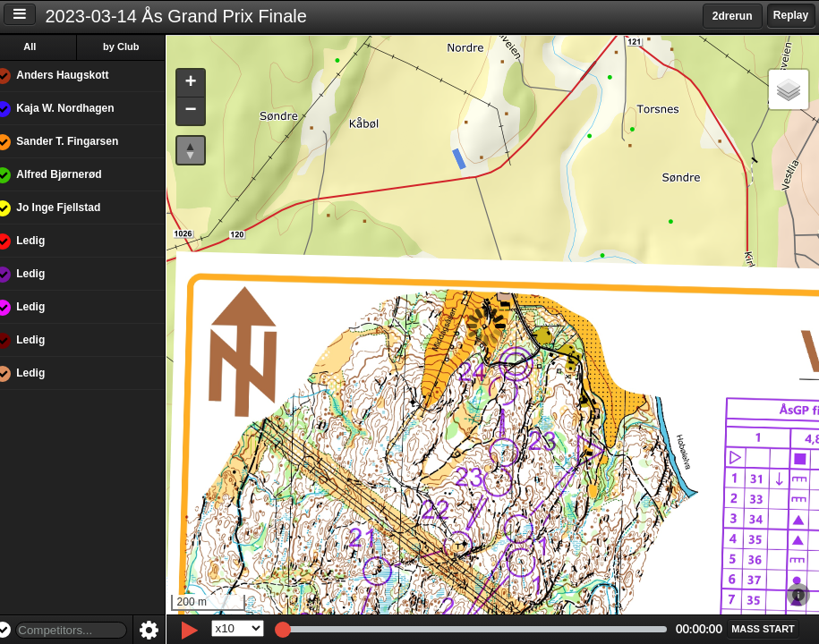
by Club (135, 47)
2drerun (733, 16)
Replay (791, 15)
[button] (204, 84)
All (44, 47)
